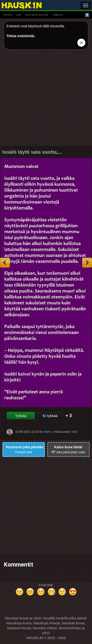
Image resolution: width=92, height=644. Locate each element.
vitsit (7, 15)
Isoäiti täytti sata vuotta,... (32, 152)
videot (58, 15)
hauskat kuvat (37, 15)
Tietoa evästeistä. (21, 36)
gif (19, 15)
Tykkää (21, 416)
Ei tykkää (50, 416)
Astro (47, 432)
